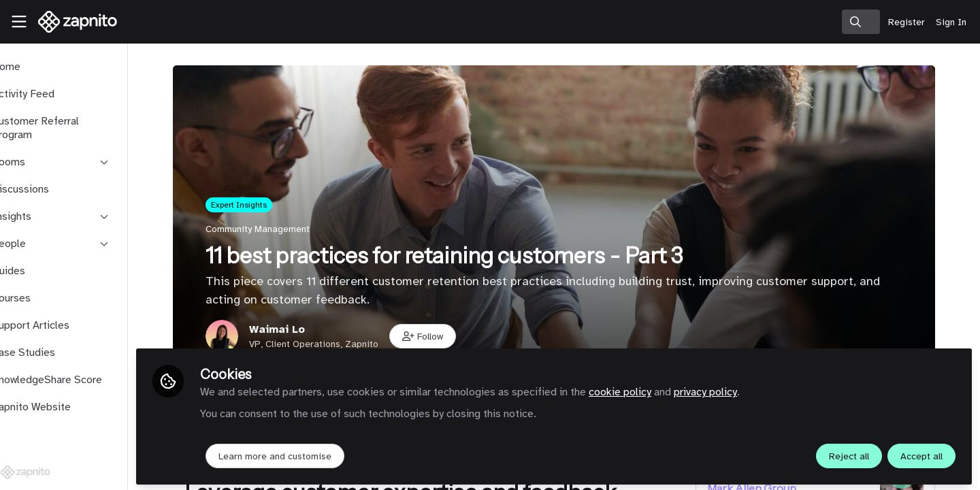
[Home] (73, 22)
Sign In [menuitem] (951, 22)
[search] (861, 22)
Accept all (921, 454)
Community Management (281, 229)
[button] (446, 336)
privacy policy (752, 389)
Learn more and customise (321, 454)
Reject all (849, 454)
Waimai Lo (300, 329)
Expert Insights (262, 205)
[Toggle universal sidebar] (19, 22)
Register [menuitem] (906, 22)
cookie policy (666, 389)
